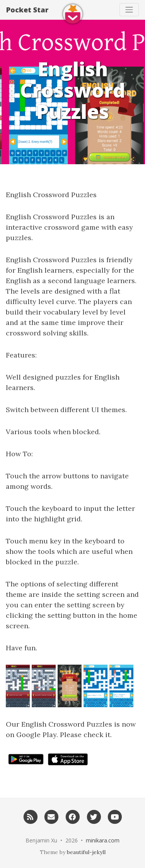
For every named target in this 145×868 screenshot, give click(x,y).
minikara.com (103, 840)
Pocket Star (27, 10)
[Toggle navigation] (129, 10)
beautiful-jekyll (86, 852)
